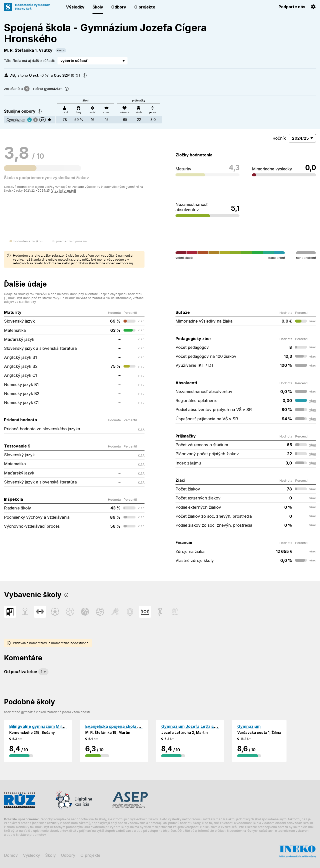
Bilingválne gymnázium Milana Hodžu (46, 726)
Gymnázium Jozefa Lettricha (190, 726)
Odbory (119, 7)
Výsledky (75, 7)
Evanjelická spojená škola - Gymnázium (124, 726)
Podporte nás (292, 7)
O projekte (145, 7)
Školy (98, 7)
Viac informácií (64, 191)
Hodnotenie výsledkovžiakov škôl (32, 7)
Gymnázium (16, 120)
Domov (11, 855)
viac (60, 50)
